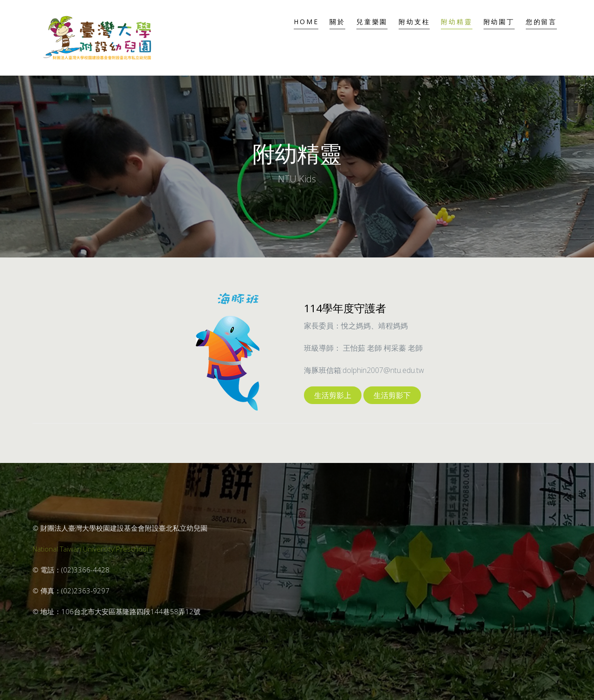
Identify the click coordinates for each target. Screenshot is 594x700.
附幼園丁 (499, 22)
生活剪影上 (333, 395)
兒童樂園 (372, 22)
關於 (337, 22)
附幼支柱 (414, 22)
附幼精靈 (456, 22)
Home (306, 22)
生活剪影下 (392, 395)
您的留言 (541, 22)
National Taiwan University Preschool (90, 549)
